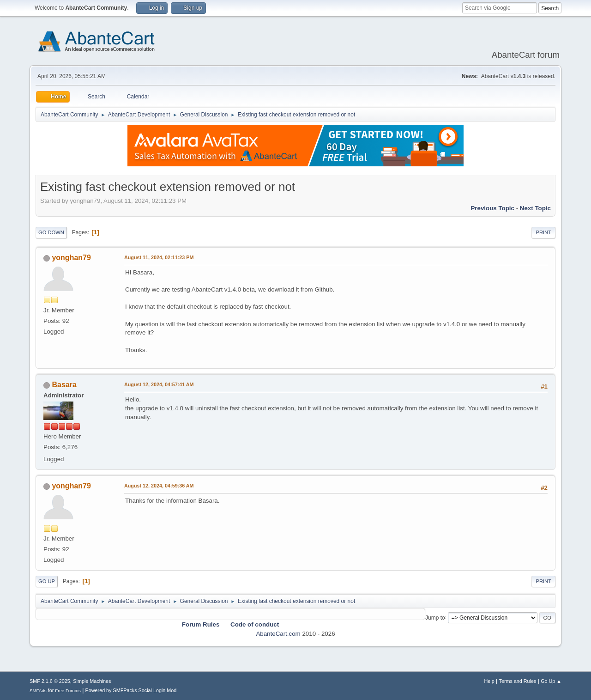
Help (489, 681)
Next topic (535, 208)
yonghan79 (71, 258)
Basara (64, 385)
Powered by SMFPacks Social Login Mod (131, 690)
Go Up (47, 581)
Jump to (435, 617)
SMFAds (38, 691)
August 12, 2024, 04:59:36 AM (159, 486)
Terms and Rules (518, 681)
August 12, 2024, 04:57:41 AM (159, 384)
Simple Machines (92, 681)
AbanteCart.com (278, 634)
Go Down (51, 232)
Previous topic (492, 208)
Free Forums (68, 691)
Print (543, 232)
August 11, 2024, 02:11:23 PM (159, 257)
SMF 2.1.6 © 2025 (50, 681)
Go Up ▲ (551, 681)
